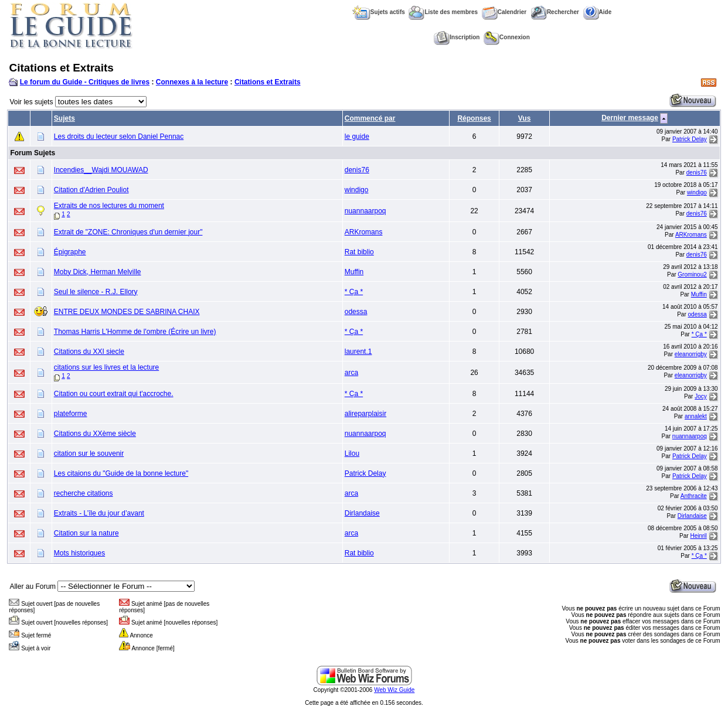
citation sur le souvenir (89, 453)
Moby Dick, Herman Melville (98, 272)
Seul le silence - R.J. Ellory (96, 292)
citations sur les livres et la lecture (106, 367)
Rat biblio (359, 252)
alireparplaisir (365, 414)
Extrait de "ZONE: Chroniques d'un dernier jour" (128, 232)
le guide (357, 137)
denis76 (357, 170)
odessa (356, 312)
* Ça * (354, 292)
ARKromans (364, 232)
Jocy (701, 396)
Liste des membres (443, 12)
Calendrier (504, 12)
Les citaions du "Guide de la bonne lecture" (121, 473)
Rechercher (555, 12)
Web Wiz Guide (394, 690)
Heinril (698, 536)
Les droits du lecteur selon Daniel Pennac (119, 137)
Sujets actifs (379, 12)
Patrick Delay (690, 139)
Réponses (474, 118)
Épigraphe (70, 252)
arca (351, 373)
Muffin (354, 272)
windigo (357, 190)
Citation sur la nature (86, 533)
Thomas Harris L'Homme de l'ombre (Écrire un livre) (135, 332)
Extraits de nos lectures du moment (109, 206)
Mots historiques (79, 553)
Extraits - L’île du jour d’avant (99, 513)
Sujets (64, 118)
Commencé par (370, 118)
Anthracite (694, 496)
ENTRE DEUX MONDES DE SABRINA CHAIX (127, 312)
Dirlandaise (362, 513)
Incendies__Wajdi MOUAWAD (101, 170)
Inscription (457, 37)
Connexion (507, 37)
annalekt (696, 416)
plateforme (71, 414)
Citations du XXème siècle (95, 434)
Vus (525, 118)
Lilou (352, 453)
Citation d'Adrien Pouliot (91, 190)
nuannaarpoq (365, 211)
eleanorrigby (691, 354)
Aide (598, 12)
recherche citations (84, 493)
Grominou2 (692, 274)
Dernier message (630, 118)
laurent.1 (358, 352)
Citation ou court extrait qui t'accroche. (114, 394)
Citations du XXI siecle (89, 352)
